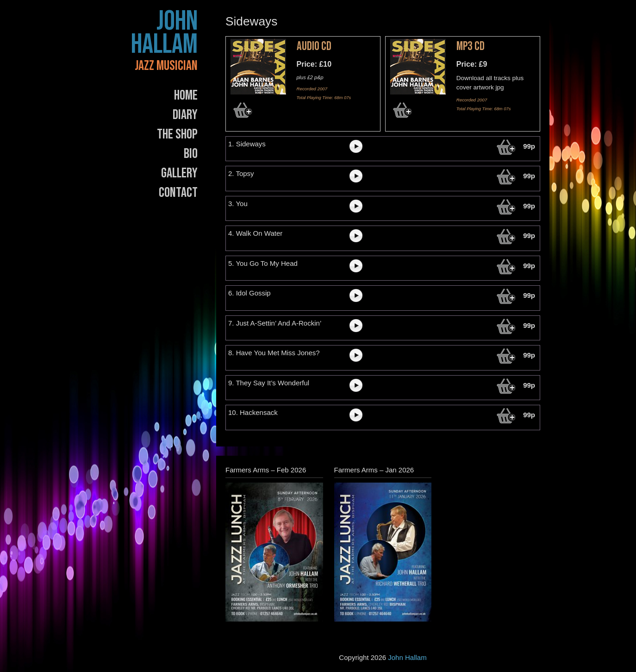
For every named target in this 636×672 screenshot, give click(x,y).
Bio (191, 154)
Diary (185, 115)
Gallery (179, 173)
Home (186, 95)
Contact (178, 193)
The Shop (177, 134)
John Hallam (164, 33)
